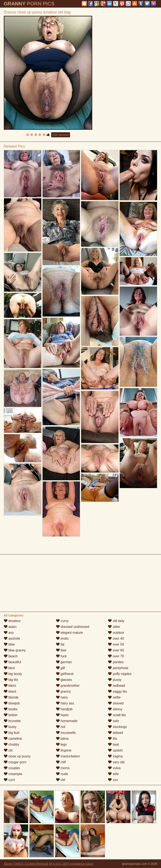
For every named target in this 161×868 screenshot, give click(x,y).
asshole (12, 638)
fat (60, 644)
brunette (12, 721)
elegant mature (69, 633)
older (114, 627)
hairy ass (65, 703)
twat (113, 744)
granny (63, 691)
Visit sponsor (61, 135)
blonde (11, 697)
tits (112, 739)
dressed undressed (73, 627)
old (61, 780)
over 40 (116, 638)
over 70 (116, 656)
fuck (61, 656)
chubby (12, 744)
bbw (9, 644)
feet (61, 650)
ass (9, 633)
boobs (11, 709)
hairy (62, 697)
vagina (115, 756)
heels (62, 715)
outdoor (116, 633)
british (11, 715)
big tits (11, 680)
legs (61, 744)
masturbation (68, 756)
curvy (62, 621)
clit (8, 750)
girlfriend (65, 674)
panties (116, 662)
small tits (117, 715)
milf (61, 762)
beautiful (12, 662)
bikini (10, 686)
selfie (114, 697)
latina (62, 739)
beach (11, 656)
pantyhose (118, 668)
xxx (113, 780)
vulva (114, 768)
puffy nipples (120, 674)
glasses (64, 680)
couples (12, 768)
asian (10, 627)
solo (113, 721)
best (9, 668)
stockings (117, 727)
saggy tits (117, 691)
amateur (12, 621)
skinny (115, 709)
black (10, 691)
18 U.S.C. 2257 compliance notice (71, 864)
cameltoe (13, 739)
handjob (64, 709)
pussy (115, 680)
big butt (12, 733)
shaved (116, 703)
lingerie (64, 750)
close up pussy (17, 756)
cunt (9, 780)
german (64, 662)
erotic (62, 638)
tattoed (115, 733)
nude (62, 774)
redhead (116, 686)
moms (63, 768)
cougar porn (15, 762)
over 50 (116, 644)
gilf (60, 668)
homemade (67, 721)
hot (61, 727)
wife (113, 774)
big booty (13, 674)
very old (116, 762)
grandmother (68, 686)
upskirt (115, 750)
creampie (13, 774)
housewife (66, 733)
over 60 (116, 650)
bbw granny (15, 650)
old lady (116, 621)
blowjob (12, 703)
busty (10, 727)
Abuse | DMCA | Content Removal (26, 864)
